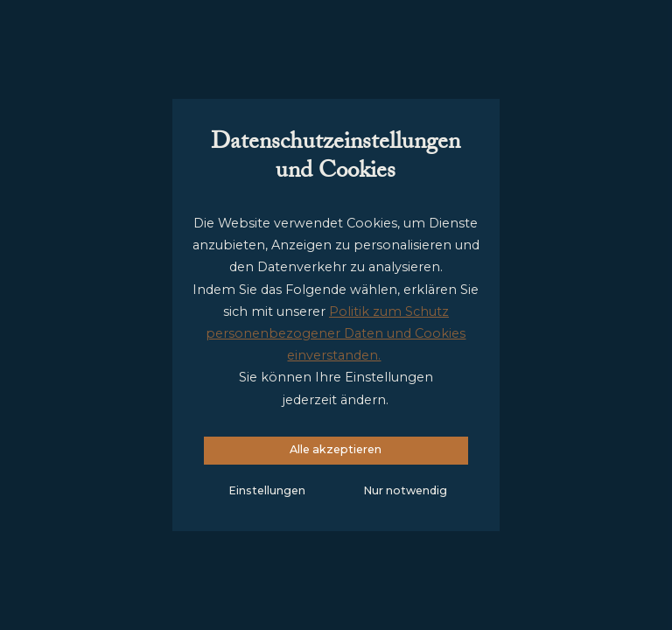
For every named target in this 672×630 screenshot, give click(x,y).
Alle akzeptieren (336, 449)
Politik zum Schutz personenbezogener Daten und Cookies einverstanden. (336, 333)
